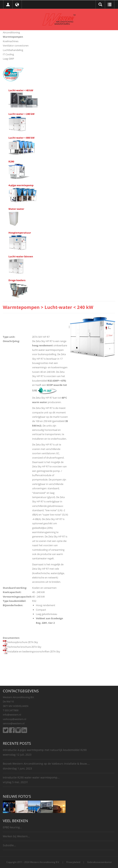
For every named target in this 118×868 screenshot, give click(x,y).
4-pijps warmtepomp (21, 185)
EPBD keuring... (12, 827)
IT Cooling (8, 54)
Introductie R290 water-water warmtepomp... (31, 777)
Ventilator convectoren (16, 46)
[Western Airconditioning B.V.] (59, 19)
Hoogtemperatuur (20, 233)
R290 (11, 161)
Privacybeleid (73, 862)
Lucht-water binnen (21, 256)
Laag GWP (8, 59)
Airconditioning (11, 32)
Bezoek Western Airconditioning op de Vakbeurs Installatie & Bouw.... (46, 764)
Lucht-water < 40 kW (21, 90)
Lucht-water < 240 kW (22, 114)
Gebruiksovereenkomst (99, 862)
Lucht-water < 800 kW (22, 138)
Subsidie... (9, 845)
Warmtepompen (13, 37)
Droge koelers (17, 280)
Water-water (16, 209)
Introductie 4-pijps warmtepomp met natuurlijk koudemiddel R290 (45, 750)
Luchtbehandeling (13, 50)
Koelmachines (11, 41)
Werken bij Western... (16, 836)
